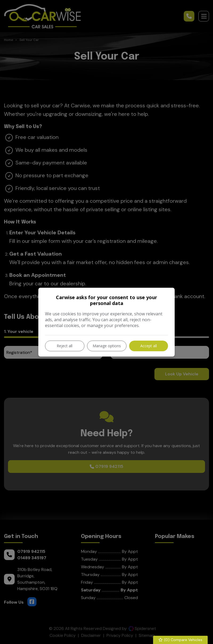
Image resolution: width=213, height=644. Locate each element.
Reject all (65, 346)
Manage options (107, 346)
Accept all (149, 346)
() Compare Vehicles (181, 640)
